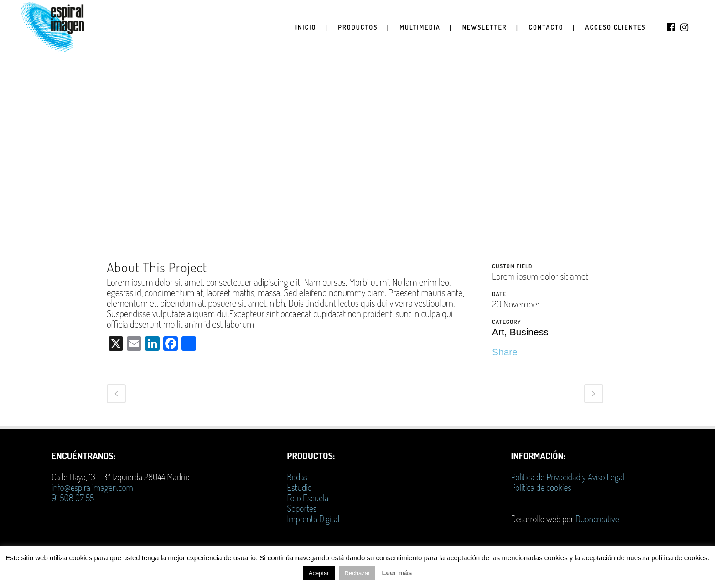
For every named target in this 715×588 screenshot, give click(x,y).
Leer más (397, 573)
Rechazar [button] (357, 573)
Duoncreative (597, 519)
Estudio (299, 487)
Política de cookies (541, 487)
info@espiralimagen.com (92, 487)
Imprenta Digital (313, 519)
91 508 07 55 (73, 498)
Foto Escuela (308, 498)
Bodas (297, 477)
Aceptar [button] (319, 573)
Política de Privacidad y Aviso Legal (568, 477)
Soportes (302, 508)
